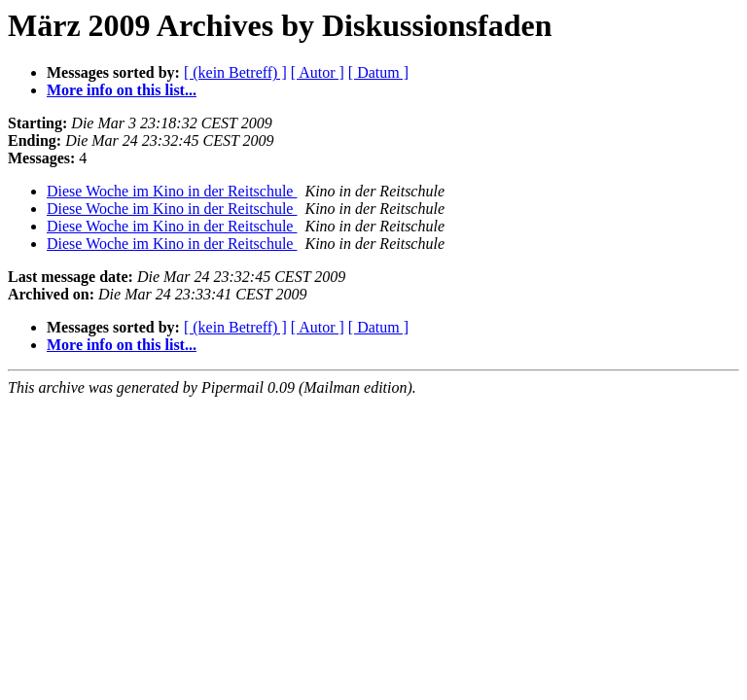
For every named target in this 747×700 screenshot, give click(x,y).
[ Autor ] (318, 72)
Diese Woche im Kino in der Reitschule (172, 191)
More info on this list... (122, 90)
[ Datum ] (378, 72)
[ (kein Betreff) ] (235, 72)
